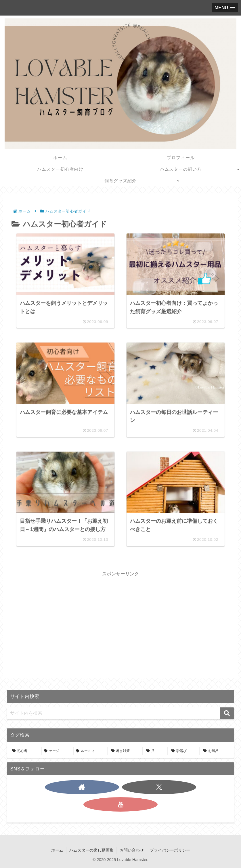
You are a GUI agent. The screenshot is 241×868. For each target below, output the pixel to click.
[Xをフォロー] (159, 787)
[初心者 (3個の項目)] (25, 751)
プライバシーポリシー (170, 850)
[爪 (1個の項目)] (156, 751)
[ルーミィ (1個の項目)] (90, 751)
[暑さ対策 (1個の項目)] (126, 751)
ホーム (57, 850)
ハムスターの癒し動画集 (91, 850)
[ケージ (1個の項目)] (57, 751)
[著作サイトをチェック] (82, 787)
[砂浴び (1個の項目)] (184, 751)
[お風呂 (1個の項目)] (216, 751)
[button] (227, 713)
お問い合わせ (132, 850)
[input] (121, 713)
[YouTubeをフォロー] (120, 804)
